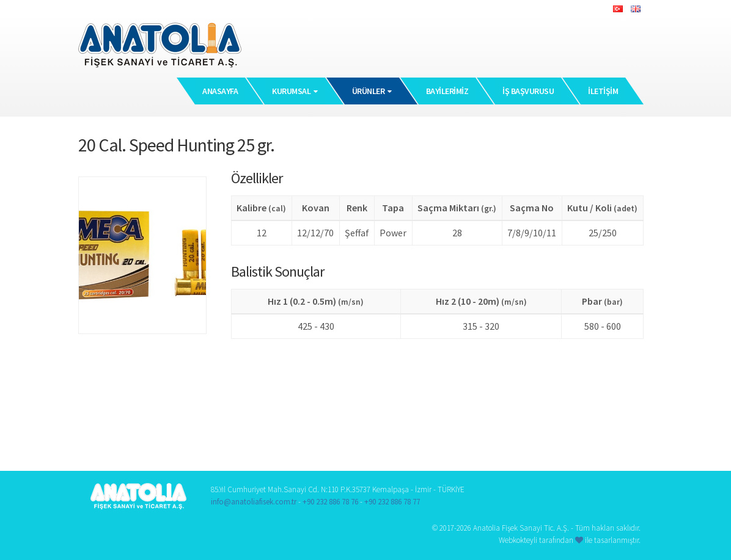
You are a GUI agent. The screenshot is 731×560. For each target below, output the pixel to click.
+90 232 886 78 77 (392, 502)
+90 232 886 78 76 (330, 502)
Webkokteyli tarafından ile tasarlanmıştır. (570, 540)
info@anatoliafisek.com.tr (254, 502)
